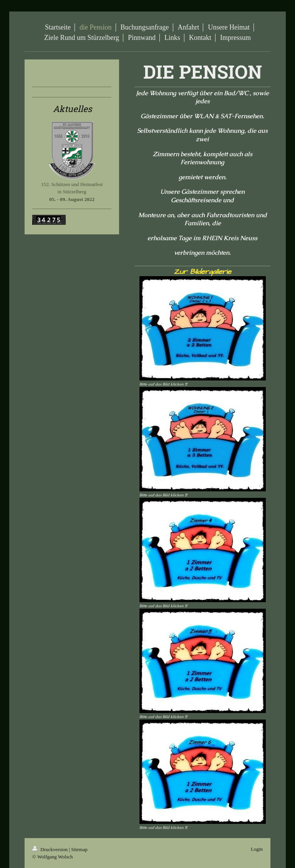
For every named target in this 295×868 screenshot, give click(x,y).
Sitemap (79, 849)
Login (257, 849)
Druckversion (51, 849)
